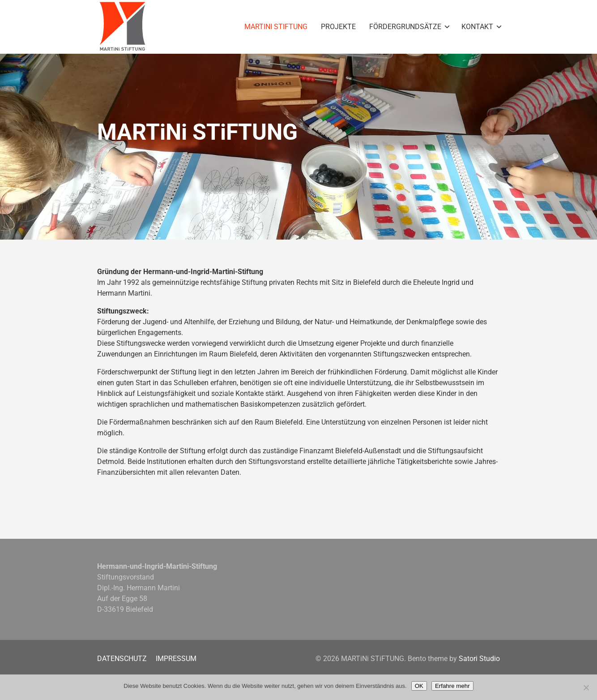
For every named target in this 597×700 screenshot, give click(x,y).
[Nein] (586, 687)
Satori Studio (479, 659)
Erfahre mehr (452, 686)
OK (419, 686)
